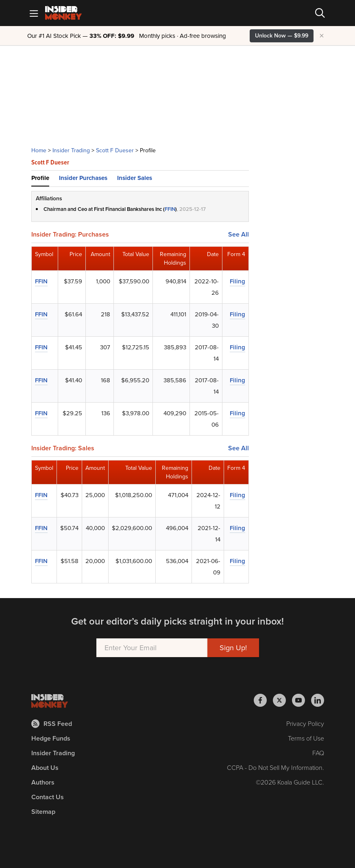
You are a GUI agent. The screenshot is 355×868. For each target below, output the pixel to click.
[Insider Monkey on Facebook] (263, 700)
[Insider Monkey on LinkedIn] (318, 700)
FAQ (318, 753)
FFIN (170, 209)
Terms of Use (306, 738)
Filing (237, 281)
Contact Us (48, 797)
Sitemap (43, 812)
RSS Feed (52, 724)
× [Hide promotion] (322, 36)
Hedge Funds (51, 738)
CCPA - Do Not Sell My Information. (276, 768)
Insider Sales (135, 178)
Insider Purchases (83, 178)
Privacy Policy (305, 724)
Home (39, 150)
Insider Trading (71, 150)
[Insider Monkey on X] (282, 700)
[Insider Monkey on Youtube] (302, 700)
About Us (45, 768)
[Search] (320, 13)
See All (238, 235)
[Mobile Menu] (34, 13)
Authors (43, 782)
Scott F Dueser (115, 150)
